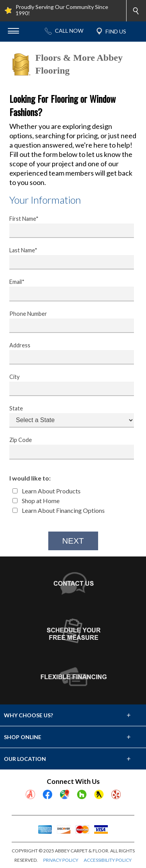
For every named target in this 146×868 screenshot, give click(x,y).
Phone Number (67, 322)
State (67, 416)
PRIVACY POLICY (61, 860)
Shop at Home (36, 501)
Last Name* (67, 258)
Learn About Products (47, 491)
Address (67, 353)
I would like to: (30, 478)
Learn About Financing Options (59, 510)
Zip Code (67, 448)
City (67, 385)
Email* (67, 290)
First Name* (67, 227)
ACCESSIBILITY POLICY (108, 860)
